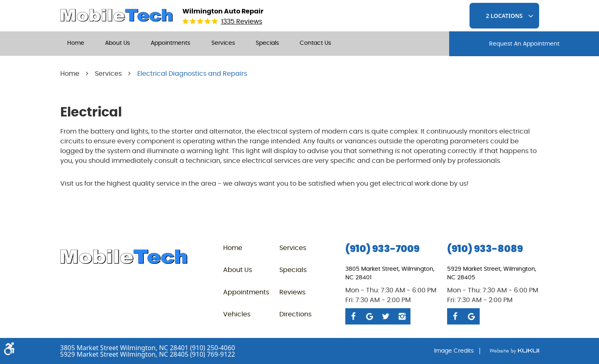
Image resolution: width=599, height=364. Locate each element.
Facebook (353, 316)
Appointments (170, 43)
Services (223, 43)
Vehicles (237, 314)
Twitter (386, 316)
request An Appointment (524, 44)
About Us (117, 43)
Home (76, 43)
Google (370, 316)
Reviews (292, 292)
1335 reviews (242, 22)
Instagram (402, 316)
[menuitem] (76, 44)
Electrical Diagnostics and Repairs (192, 74)
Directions (295, 314)
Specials (267, 43)
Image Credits (454, 351)
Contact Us (315, 43)
